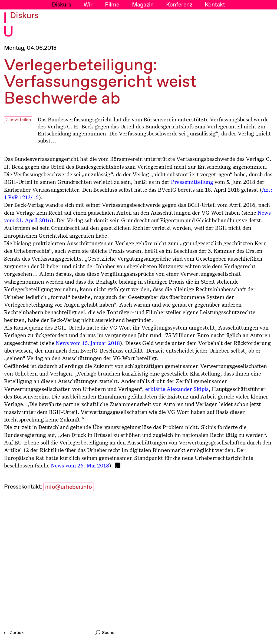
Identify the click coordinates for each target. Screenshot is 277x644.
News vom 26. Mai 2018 (80, 465)
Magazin (143, 5)
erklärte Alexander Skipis (177, 389)
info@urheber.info (69, 487)
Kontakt (215, 5)
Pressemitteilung (192, 182)
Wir (88, 5)
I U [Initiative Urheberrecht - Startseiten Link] (8, 26)
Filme (112, 5)
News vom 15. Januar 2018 (88, 343)
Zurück (14, 633)
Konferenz (179, 5)
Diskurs (62, 5)
